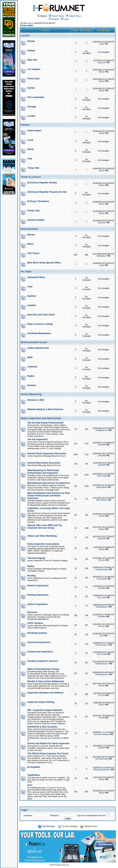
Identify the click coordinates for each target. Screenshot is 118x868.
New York (32, 60)
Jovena (102, 718)
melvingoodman (102, 570)
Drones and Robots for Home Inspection (48, 743)
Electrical (32, 612)
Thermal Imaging (36, 558)
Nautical (32, 296)
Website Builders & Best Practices (45, 409)
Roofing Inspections (38, 595)
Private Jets (33, 211)
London (31, 116)
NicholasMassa (102, 607)
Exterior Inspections (38, 586)
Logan (102, 44)
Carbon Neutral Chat (38, 348)
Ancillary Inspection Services (43, 661)
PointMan (102, 588)
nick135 (102, 516)
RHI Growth (102, 476)
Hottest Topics (75, 16)
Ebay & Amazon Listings (40, 324)
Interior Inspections (38, 604)
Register (54, 19)
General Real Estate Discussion (44, 463)
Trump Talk (33, 168)
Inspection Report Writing (41, 702)
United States (34, 131)
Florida (31, 41)
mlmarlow (102, 223)
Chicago (32, 107)
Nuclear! (32, 385)
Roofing (31, 576)
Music (30, 244)
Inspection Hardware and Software (45, 693)
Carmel (31, 88)
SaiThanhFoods (102, 759)
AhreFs (102, 705)
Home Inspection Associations (43, 544)
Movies (31, 235)
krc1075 (102, 695)
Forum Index (27, 25)
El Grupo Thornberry (38, 201)
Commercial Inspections (40, 652)
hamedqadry (102, 579)
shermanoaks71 (102, 645)
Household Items (36, 277)
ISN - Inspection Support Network (45, 710)
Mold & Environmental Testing (43, 669)
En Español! (34, 767)
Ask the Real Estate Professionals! (45, 423)
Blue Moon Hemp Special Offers (44, 263)
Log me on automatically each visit (91, 816)
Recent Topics (58, 16)
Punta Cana (33, 79)
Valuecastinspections (102, 770)
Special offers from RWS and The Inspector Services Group (45, 527)
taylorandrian (102, 487)
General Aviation (36, 220)
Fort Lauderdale (36, 97)
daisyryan (102, 63)
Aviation (32, 305)
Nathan (102, 72)
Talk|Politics (34, 775)
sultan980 (102, 445)
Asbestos (32, 367)
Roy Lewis (102, 598)
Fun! (30, 785)
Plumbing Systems (37, 633)
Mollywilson (102, 256)
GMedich (102, 748)
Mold (30, 357)
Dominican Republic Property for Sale (47, 192)
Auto (30, 287)
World (30, 149)
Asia (30, 159)
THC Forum (33, 253)
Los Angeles (34, 69)
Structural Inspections (39, 642)
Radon (31, 376)
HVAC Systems (35, 623)
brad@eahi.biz (102, 430)
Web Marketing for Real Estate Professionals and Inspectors (43, 472)
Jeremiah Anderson (102, 734)
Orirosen (102, 560)
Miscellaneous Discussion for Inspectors (49, 483)
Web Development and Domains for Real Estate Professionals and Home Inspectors (49, 496)
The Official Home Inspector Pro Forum (48, 754)
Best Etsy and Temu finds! (41, 315)
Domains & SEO (36, 400)
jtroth (102, 636)
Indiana (31, 51)
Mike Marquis (102, 500)
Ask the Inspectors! (38, 439)
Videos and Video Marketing (42, 536)
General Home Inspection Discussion (47, 454)
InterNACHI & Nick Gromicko (42, 727)
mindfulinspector (102, 664)
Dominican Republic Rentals (42, 183)
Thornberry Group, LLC (61, 865)
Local (30, 140)
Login (65, 19)
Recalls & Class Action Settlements (46, 681)
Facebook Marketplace (39, 333)
